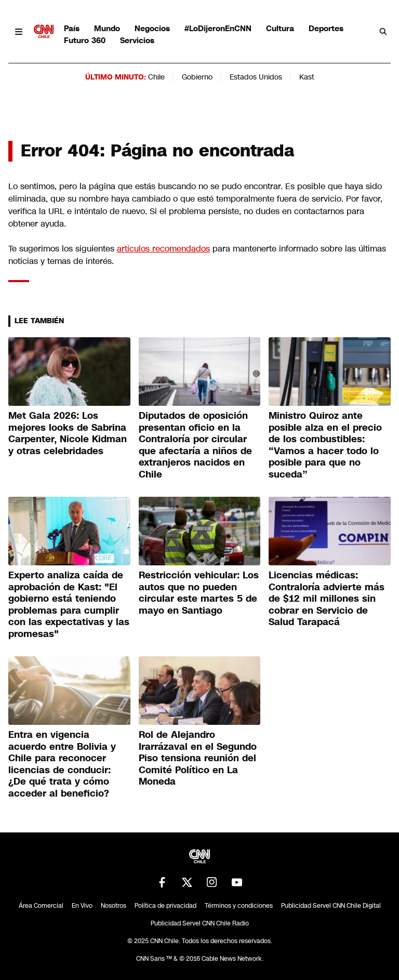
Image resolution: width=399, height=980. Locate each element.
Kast (307, 77)
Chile (156, 77)
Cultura (280, 28)
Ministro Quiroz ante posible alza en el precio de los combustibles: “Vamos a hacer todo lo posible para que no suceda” (325, 445)
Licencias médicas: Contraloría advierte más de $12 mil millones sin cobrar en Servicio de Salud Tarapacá (327, 599)
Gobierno (197, 77)
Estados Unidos (256, 77)
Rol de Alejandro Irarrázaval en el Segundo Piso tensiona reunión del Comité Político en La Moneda (198, 758)
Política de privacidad (165, 906)
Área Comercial (41, 906)
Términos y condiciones (239, 906)
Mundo (107, 28)
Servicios (137, 40)
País (72, 28)
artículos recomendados (163, 249)
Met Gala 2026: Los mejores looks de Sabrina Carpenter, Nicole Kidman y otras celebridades (68, 433)
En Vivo (82, 906)
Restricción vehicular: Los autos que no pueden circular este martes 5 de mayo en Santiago (199, 593)
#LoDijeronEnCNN (218, 28)
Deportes (326, 28)
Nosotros (114, 906)
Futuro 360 (85, 40)
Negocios (152, 28)
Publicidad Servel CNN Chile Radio (200, 923)
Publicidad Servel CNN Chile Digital (331, 906)
